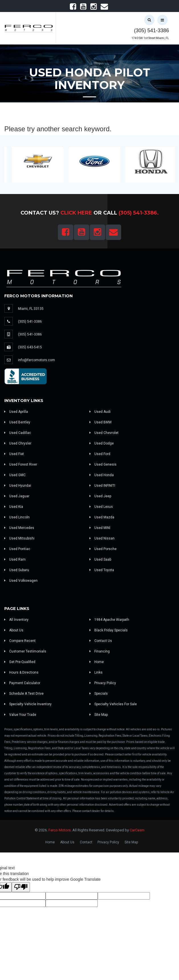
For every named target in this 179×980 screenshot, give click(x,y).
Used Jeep (100, 496)
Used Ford (100, 454)
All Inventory (16, 620)
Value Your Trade (20, 715)
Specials (99, 694)
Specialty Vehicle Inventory (28, 704)
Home (97, 662)
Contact (86, 842)
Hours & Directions (21, 672)
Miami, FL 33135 (31, 309)
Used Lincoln (17, 517)
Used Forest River (21, 464)
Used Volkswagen (21, 581)
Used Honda (102, 475)
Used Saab (100, 559)
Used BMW (101, 422)
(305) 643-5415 (30, 347)
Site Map (99, 715)
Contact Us (101, 641)
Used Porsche (103, 549)
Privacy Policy (103, 683)
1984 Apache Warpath (109, 620)
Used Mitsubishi (19, 538)
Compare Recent (20, 641)
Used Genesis (103, 464)
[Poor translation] (21, 887)
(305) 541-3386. (139, 213)
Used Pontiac (17, 549)
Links (96, 672)
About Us (14, 630)
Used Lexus (101, 507)
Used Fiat (14, 454)
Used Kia (14, 507)
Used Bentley (17, 422)
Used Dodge (102, 443)
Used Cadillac (18, 433)
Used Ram (15, 559)
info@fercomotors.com (36, 360)
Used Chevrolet (104, 433)
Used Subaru (17, 570)
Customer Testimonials (25, 651)
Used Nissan (102, 538)
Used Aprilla (16, 412)
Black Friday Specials (109, 630)
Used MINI (100, 528)
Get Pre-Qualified (20, 662)
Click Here (76, 213)
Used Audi (100, 412)
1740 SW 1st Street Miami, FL (150, 38)
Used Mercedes (19, 528)
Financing (100, 651)
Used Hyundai (18, 486)
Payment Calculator (22, 683)
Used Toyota (102, 570)
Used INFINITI (102, 486)
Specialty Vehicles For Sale (113, 704)
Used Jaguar (17, 496)
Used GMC (15, 475)
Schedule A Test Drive (24, 694)
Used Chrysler (18, 443)
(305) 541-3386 (151, 31)
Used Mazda (102, 517)
